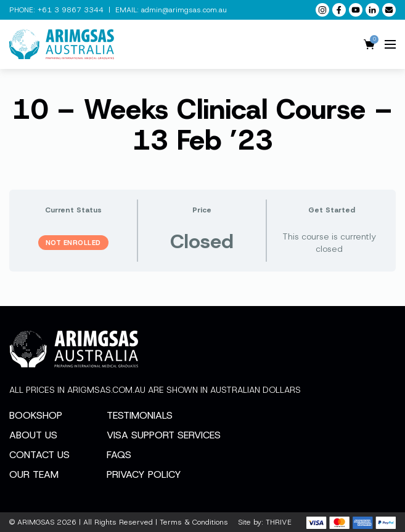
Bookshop (36, 415)
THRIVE (279, 522)
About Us (33, 435)
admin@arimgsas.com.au (184, 10)
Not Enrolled (73, 243)
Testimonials (140, 415)
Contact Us (39, 455)
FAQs (119, 455)
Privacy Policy (144, 474)
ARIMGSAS (36, 522)
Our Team (34, 474)
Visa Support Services (164, 435)
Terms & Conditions (194, 522)
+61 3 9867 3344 (71, 10)
